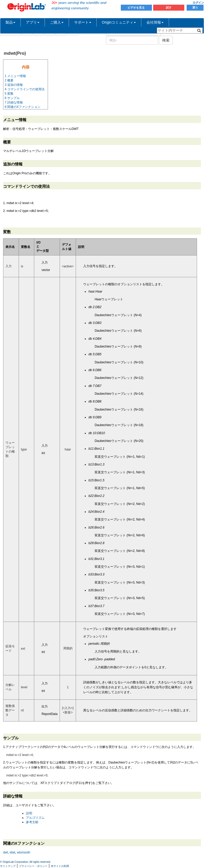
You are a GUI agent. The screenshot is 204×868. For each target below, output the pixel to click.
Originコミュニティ (119, 22)
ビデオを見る (136, 8)
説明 (29, 813)
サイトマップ (8, 866)
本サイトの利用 (60, 866)
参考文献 (32, 822)
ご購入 (57, 22)
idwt (12, 852)
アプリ (33, 22)
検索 (166, 40)
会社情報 (155, 22)
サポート (83, 22)
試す (169, 8)
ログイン (198, 3)
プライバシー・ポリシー (33, 866)
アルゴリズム (35, 818)
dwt (6, 852)
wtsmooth (23, 852)
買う (195, 8)
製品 (10, 22)
